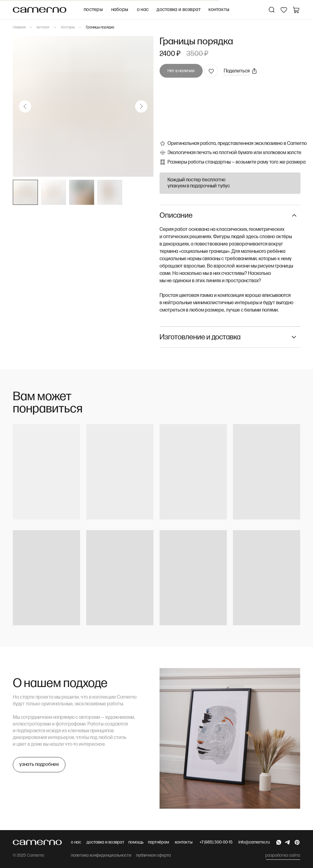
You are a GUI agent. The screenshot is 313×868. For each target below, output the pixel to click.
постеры (68, 27)
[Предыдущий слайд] (25, 106)
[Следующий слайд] (141, 106)
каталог (43, 27)
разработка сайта (283, 855)
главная (19, 27)
